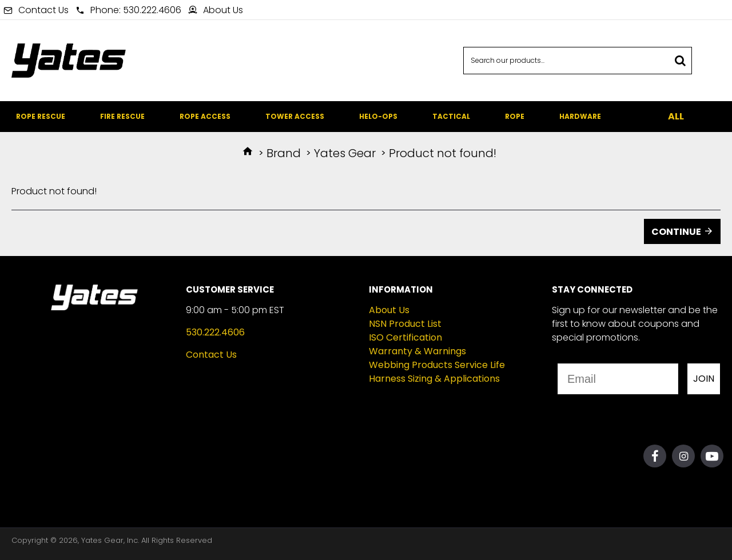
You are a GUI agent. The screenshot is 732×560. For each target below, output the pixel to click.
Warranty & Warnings (417, 351)
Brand (284, 153)
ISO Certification (405, 337)
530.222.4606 (215, 332)
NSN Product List (405, 324)
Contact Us (211, 355)
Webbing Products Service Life (437, 365)
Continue (676, 232)
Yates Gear (345, 153)
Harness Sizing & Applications (434, 379)
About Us (389, 310)
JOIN (704, 379)
